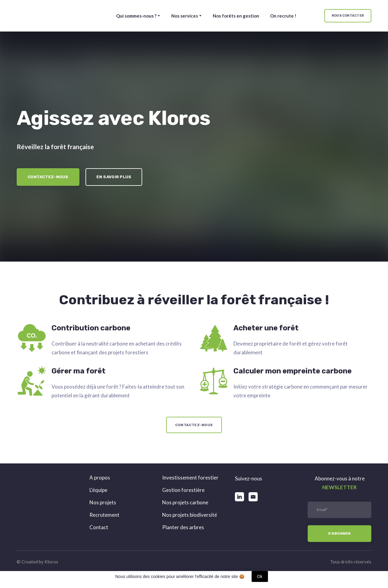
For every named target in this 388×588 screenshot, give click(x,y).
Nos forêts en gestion (236, 16)
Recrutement (104, 515)
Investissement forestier (190, 478)
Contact (99, 527)
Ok (260, 576)
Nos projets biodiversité (190, 515)
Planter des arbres (183, 527)
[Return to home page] (42, 16)
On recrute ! (283, 16)
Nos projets (103, 502)
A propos (100, 478)
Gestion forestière (183, 490)
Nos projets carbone (185, 502)
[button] (348, 16)
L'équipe (98, 490)
